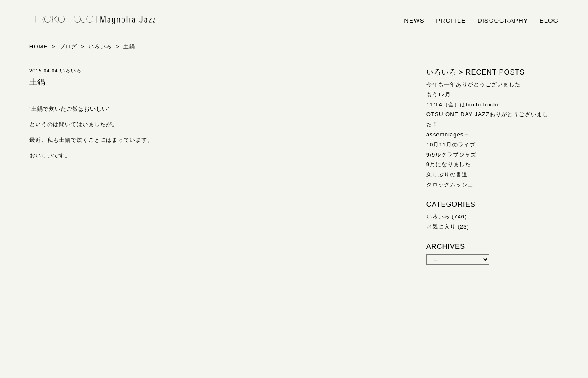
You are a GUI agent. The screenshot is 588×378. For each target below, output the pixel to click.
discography (503, 21)
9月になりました (449, 164)
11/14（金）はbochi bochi (463, 105)
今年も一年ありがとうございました (474, 84)
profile (451, 21)
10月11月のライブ (451, 145)
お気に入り (441, 227)
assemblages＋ (448, 134)
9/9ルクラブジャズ (451, 155)
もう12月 (439, 94)
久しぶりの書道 (447, 174)
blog (549, 21)
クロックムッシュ (450, 185)
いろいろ (438, 217)
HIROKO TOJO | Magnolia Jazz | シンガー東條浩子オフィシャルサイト (93, 20)
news (414, 21)
